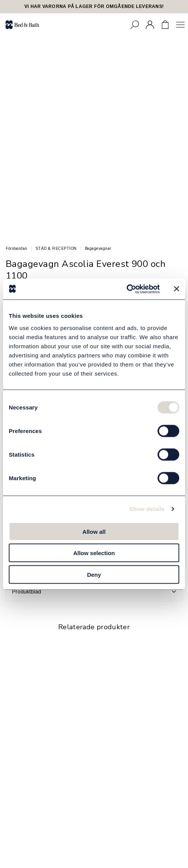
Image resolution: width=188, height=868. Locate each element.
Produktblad (94, 592)
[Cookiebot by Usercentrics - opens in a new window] (127, 289)
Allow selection (94, 553)
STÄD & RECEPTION (56, 248)
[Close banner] (177, 289)
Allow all (94, 531)
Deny (94, 574)
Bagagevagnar (98, 248)
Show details (147, 509)
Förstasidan (17, 248)
